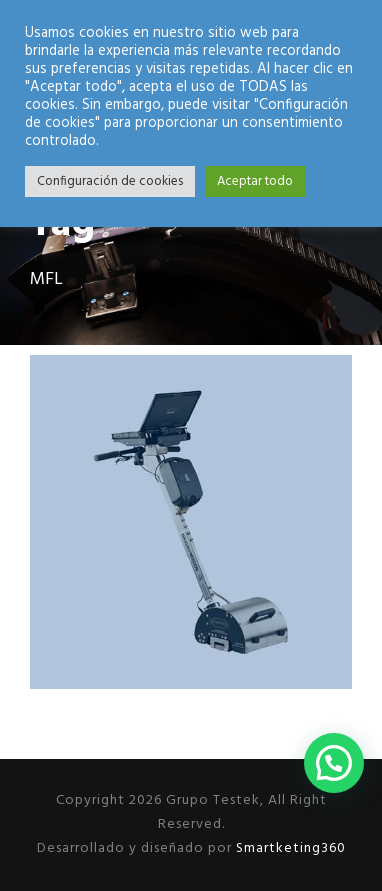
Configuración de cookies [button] (110, 181)
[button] (334, 763)
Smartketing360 (289, 848)
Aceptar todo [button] (255, 181)
